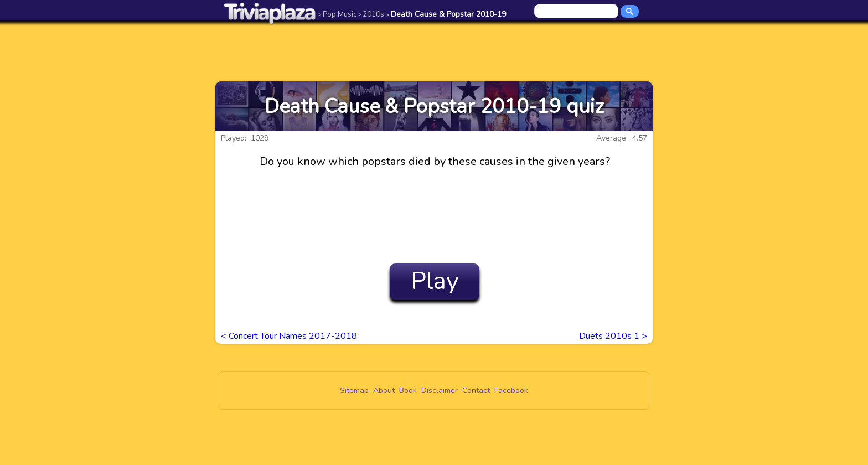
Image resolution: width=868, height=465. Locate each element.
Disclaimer (440, 391)
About (384, 391)
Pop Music (337, 14)
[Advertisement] (434, 51)
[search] (577, 12)
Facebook (511, 391)
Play (435, 281)
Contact (476, 391)
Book (408, 391)
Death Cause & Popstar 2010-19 (446, 14)
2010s (371, 14)
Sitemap (354, 391)
